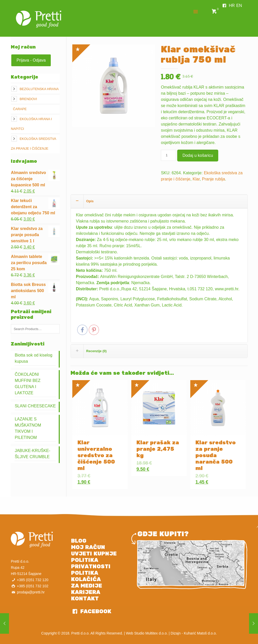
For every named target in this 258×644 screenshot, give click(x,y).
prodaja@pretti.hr (31, 592)
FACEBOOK (95, 611)
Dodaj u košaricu (198, 155)
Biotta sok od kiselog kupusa (33, 358)
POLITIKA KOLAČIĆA (86, 576)
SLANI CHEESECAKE (35, 406)
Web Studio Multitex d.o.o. (147, 633)
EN (239, 6)
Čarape (20, 109)
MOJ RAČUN (88, 547)
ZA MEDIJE (87, 586)
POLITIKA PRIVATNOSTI (91, 563)
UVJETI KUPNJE (94, 554)
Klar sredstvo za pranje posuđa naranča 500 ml (216, 455)
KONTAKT (85, 599)
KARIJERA (86, 592)
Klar (196, 179)
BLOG (79, 541)
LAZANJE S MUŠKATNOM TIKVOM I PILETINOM (28, 428)
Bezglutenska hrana (39, 89)
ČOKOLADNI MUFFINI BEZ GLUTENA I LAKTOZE (27, 384)
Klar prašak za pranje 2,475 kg (158, 449)
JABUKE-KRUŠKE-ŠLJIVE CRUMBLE (32, 454)
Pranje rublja (214, 179)
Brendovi (28, 99)
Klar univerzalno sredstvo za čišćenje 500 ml (96, 455)
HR (232, 6)
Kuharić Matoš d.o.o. (200, 633)
